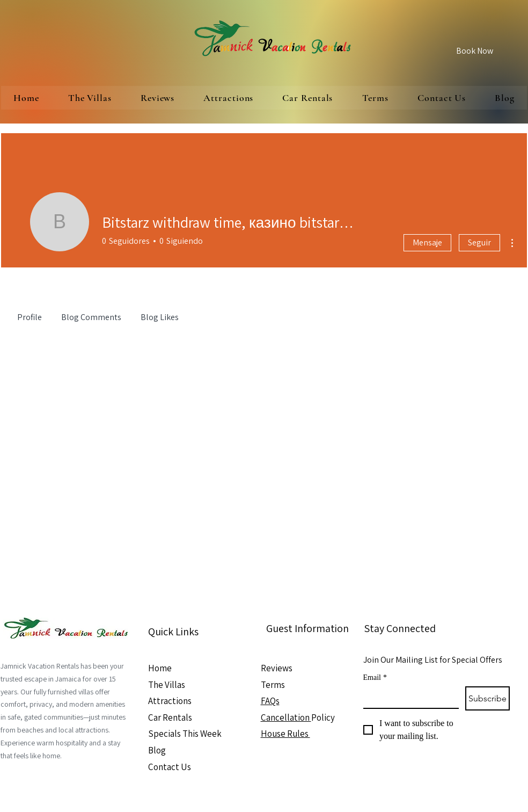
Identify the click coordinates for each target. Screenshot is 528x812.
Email (375, 677)
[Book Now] (475, 51)
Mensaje (427, 242)
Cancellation (286, 717)
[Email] (408, 697)
